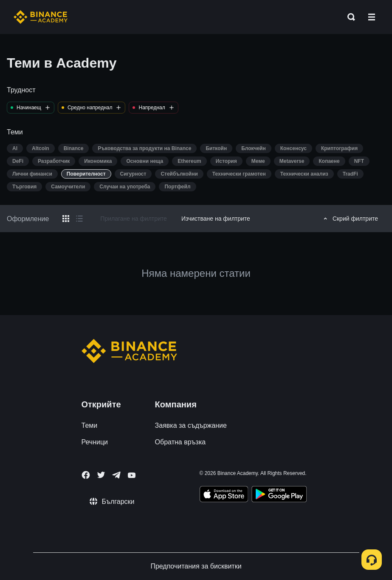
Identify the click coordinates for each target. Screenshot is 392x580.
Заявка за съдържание (191, 425)
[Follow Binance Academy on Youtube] (132, 475)
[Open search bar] (349, 17)
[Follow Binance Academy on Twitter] (101, 475)
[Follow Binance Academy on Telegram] (116, 475)
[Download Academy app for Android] (279, 495)
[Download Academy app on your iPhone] (224, 495)
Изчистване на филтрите (216, 219)
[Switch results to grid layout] (66, 219)
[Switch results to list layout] (79, 219)
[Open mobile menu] (372, 17)
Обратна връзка (180, 442)
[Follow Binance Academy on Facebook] (86, 475)
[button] (372, 17)
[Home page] (41, 17)
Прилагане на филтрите (134, 219)
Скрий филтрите (350, 219)
